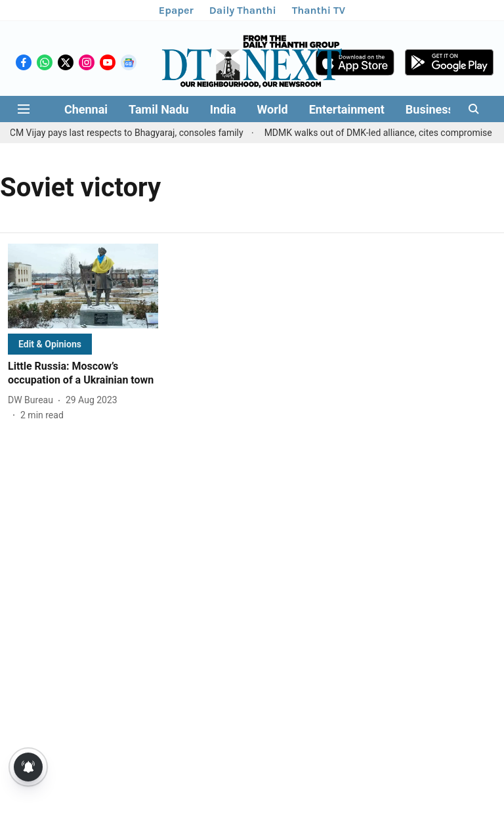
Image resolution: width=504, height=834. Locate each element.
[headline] (83, 374)
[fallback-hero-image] (83, 286)
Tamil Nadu (159, 109)
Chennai (86, 109)
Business (430, 109)
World (273, 109)
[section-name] (50, 344)
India (223, 109)
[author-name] (33, 400)
